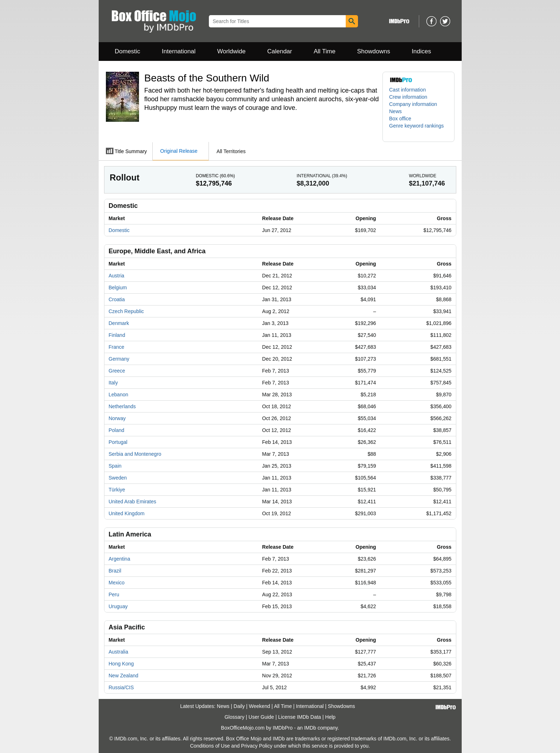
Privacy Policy (257, 746)
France (117, 347)
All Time (324, 51)
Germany (119, 359)
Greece (117, 371)
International (179, 51)
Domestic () (216, 176)
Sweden (118, 478)
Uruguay (118, 606)
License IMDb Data (299, 717)
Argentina (120, 559)
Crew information (408, 97)
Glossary (234, 717)
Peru (114, 594)
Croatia (117, 299)
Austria (117, 276)
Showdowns (373, 51)
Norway (117, 418)
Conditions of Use (210, 746)
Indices (421, 51)
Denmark (119, 323)
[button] (418, 129)
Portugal (118, 442)
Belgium (118, 288)
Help (330, 717)
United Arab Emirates (133, 502)
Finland (117, 335)
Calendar (280, 51)
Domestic (128, 51)
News (396, 111)
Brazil (115, 571)
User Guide (261, 717)
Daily (239, 706)
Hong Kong (121, 664)
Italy (113, 383)
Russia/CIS (121, 687)
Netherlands (122, 406)
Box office (400, 119)
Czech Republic (126, 311)
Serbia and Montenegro (135, 454)
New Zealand (124, 676)
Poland (117, 430)
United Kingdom (127, 513)
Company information (413, 104)
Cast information (408, 90)
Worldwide (231, 51)
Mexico (117, 583)
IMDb (310, 728)
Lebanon (119, 395)
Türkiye (117, 490)
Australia (118, 652)
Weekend (259, 706)
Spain (115, 466)
